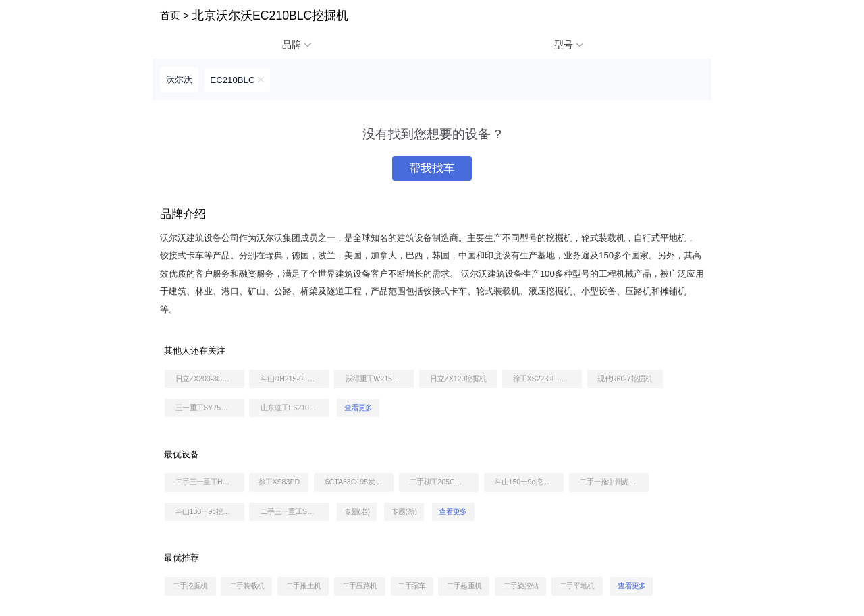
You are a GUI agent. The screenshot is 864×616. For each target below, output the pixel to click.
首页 (170, 15)
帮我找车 (432, 168)
